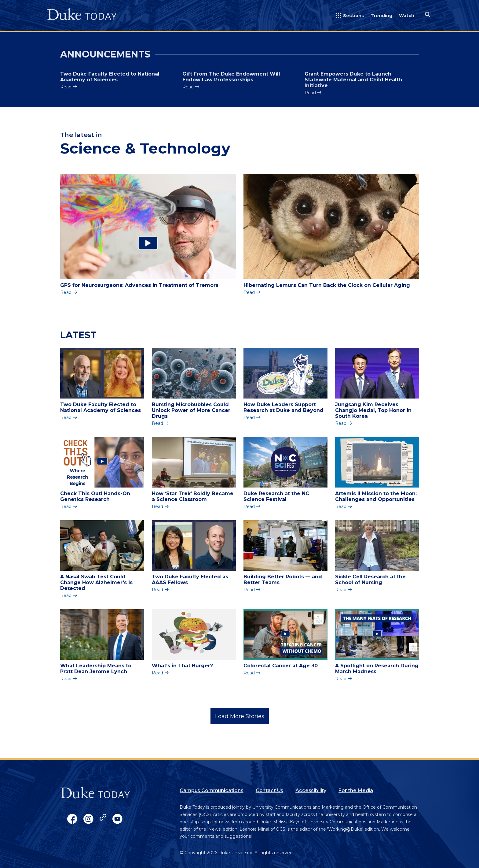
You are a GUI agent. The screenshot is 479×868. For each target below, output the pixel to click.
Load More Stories (240, 716)
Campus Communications (212, 790)
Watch (407, 16)
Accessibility (311, 790)
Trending (381, 16)
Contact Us (269, 790)
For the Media (356, 790)
